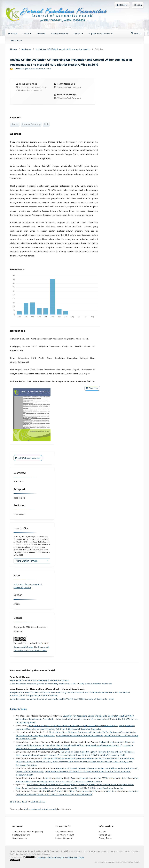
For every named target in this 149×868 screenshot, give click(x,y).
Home (13, 34)
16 (34, 802)
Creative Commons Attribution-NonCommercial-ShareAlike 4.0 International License (32, 647)
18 (40, 802)
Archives (41, 34)
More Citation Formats (27, 561)
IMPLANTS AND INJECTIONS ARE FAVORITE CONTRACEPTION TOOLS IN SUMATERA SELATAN (73, 726)
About (77, 34)
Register (122, 5)
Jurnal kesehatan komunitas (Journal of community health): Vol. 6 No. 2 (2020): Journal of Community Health (77, 737)
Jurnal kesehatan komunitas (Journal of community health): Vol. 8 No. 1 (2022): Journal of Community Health (77, 721)
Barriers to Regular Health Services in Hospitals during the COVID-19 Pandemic (83, 778)
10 (18, 802)
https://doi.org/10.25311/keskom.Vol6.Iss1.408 (33, 69)
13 (26, 802)
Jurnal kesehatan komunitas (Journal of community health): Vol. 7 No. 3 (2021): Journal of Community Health (77, 780)
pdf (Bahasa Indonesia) (29, 458)
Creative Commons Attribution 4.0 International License (60, 858)
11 (20, 802)
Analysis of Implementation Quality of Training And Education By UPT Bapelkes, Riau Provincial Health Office (75, 744)
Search (136, 34)
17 (37, 802)
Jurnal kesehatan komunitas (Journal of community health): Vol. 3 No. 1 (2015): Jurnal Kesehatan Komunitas (74, 764)
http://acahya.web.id (133, 862)
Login (138, 5)
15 (32, 802)
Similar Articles (18, 709)
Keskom (15, 41)
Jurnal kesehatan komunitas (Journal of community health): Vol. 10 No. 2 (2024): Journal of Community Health (74, 755)
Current (27, 34)
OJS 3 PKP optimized (108, 862)
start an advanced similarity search (40, 809)
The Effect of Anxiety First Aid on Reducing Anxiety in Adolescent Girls (77, 791)
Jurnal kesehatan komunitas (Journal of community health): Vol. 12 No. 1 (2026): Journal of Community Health (77, 793)
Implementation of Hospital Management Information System (39, 681)
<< (11, 802)
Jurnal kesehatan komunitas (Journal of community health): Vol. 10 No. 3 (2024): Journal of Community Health (62, 699)
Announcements (60, 34)
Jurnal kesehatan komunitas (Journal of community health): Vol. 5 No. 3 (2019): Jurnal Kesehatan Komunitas (61, 684)
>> (44, 802)
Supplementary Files (100, 34)
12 (23, 802)
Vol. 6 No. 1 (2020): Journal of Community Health (63, 50)
